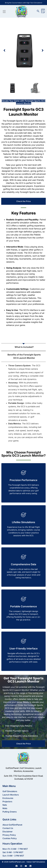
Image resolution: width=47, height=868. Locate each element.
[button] (4, 50)
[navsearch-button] (39, 11)
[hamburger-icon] (4, 12)
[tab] (23, 339)
